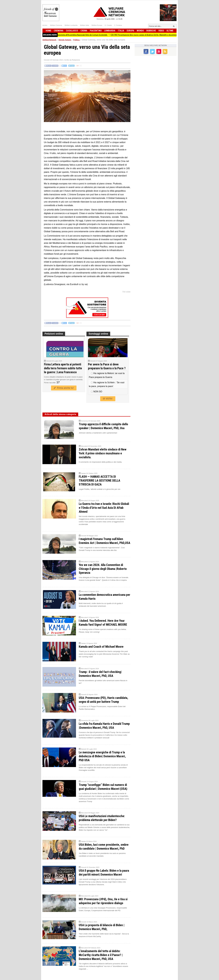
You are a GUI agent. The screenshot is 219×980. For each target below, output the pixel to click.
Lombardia (110, 31)
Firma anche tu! (64, 388)
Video (161, 31)
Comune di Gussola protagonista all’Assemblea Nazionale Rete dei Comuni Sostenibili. (78, 35)
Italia (121, 31)
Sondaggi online (98, 334)
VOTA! (108, 399)
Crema (84, 31)
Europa (130, 31)
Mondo (140, 31)
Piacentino (96, 31)
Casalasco (72, 31)
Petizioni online (54, 334)
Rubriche (151, 31)
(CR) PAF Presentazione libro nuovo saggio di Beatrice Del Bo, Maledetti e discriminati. (150, 35)
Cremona (59, 31)
